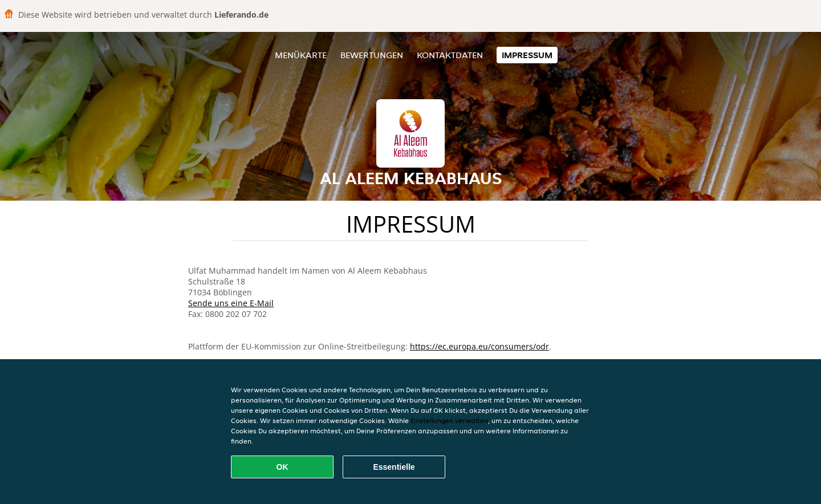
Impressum (527, 55)
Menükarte (301, 55)
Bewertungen (372, 55)
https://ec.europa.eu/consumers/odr (479, 346)
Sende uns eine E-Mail (231, 303)
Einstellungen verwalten (449, 420)
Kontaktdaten (450, 55)
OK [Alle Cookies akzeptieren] (283, 467)
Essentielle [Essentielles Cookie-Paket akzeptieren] (394, 467)
